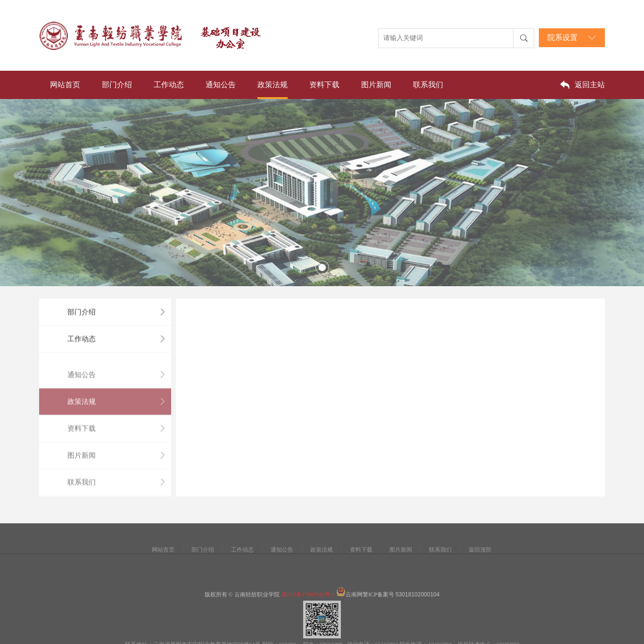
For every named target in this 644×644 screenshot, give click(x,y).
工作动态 (169, 85)
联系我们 (428, 85)
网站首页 (65, 85)
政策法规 (272, 85)
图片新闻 (376, 85)
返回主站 (590, 85)
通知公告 (221, 85)
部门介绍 (117, 85)
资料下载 (324, 85)
